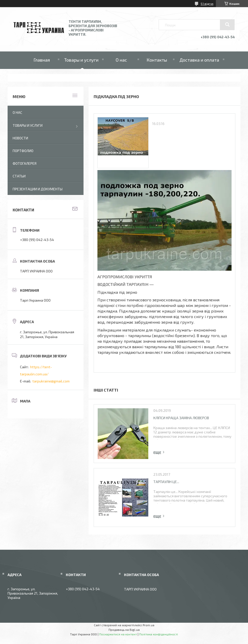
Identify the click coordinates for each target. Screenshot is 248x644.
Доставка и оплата (199, 60)
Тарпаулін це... (166, 482)
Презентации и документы (38, 189)
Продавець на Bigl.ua (124, 630)
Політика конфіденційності (159, 634)
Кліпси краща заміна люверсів (181, 418)
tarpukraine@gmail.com (51, 381)
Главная (42, 60)
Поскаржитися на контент (118, 634)
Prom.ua (149, 625)
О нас (121, 60)
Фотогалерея (25, 163)
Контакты (157, 60)
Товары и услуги (81, 60)
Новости (20, 138)
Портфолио (23, 151)
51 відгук (207, 4)
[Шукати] (227, 25)
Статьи (19, 176)
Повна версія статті (159, 453)
